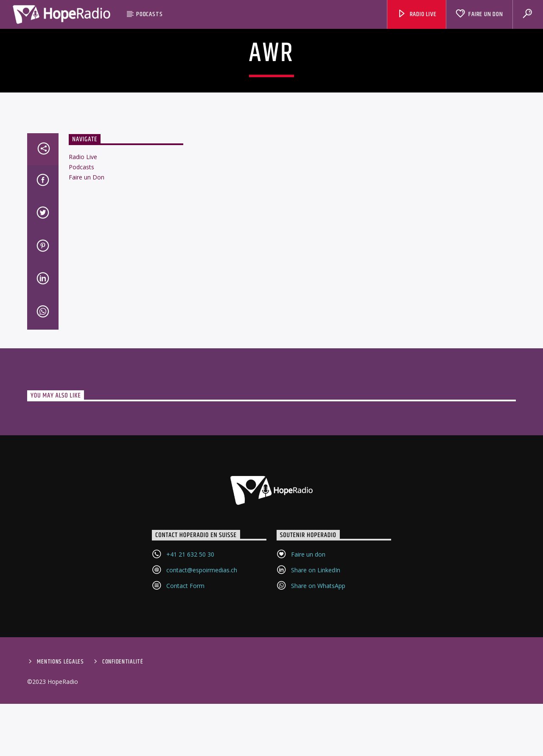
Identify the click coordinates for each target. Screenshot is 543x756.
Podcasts (149, 14)
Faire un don (308, 634)
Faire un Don (479, 14)
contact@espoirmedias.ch (202, 650)
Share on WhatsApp (318, 666)
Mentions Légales (60, 742)
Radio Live (417, 14)
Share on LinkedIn (316, 650)
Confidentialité (123, 742)
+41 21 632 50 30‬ (190, 634)
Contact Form (185, 666)
